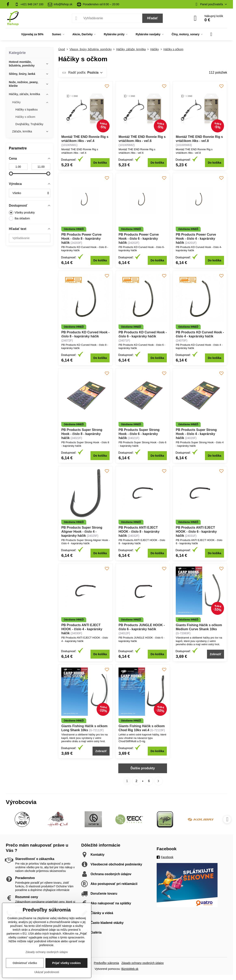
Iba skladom (19, 218)
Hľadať (152, 18)
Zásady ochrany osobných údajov (143, 963)
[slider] (11, 174)
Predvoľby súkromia (106, 963)
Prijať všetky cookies (66, 963)
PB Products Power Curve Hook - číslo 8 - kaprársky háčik (81, 239)
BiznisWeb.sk (130, 969)
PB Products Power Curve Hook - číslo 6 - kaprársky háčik (139, 239)
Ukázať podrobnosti (47, 972)
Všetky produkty (22, 213)
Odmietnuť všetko (25, 963)
